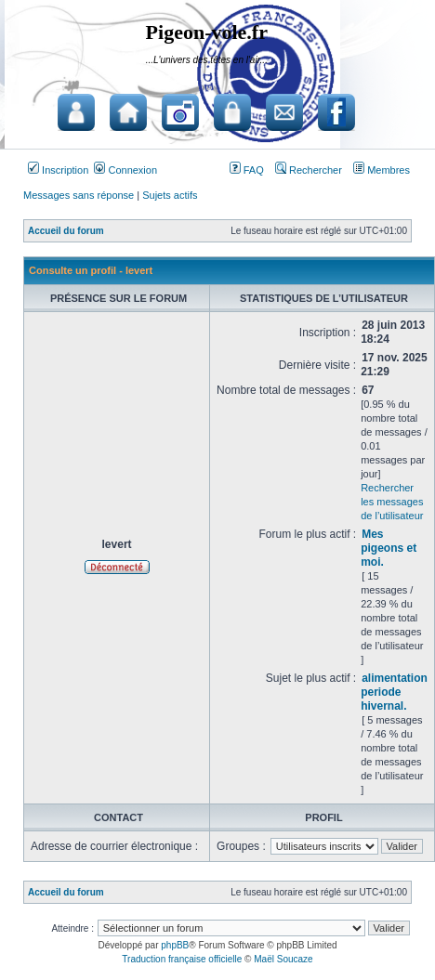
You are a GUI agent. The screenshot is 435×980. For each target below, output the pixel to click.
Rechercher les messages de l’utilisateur (392, 502)
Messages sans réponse (79, 195)
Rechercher (309, 170)
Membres (382, 170)
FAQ (247, 170)
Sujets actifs (170, 195)
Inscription (58, 170)
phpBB (175, 945)
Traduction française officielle (182, 959)
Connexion (125, 170)
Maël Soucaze (283, 959)
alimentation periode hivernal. (394, 692)
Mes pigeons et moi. (389, 548)
